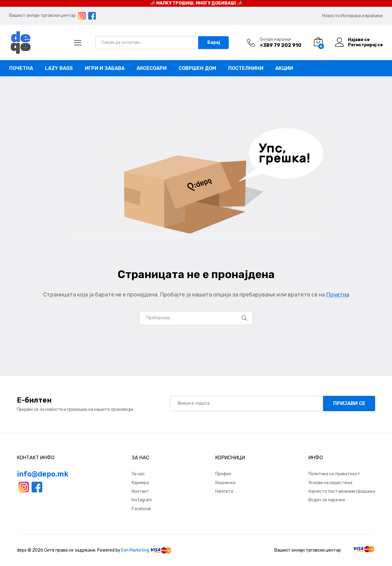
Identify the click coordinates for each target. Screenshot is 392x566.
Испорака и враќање (362, 16)
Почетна (21, 68)
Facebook (141, 509)
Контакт (140, 491)
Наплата (224, 491)
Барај (214, 42)
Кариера (140, 483)
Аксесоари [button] (152, 68)
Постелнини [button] (246, 68)
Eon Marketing (135, 550)
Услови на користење (330, 483)
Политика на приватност (334, 474)
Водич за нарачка (327, 500)
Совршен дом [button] (197, 68)
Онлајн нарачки (275, 40)
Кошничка (225, 483)
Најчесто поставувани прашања (342, 491)
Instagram (142, 500)
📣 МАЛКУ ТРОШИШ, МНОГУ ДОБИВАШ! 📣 (196, 3)
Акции (284, 68)
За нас (138, 474)
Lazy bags (59, 68)
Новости (331, 16)
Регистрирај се (365, 45)
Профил (223, 474)
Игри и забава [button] (105, 68)
